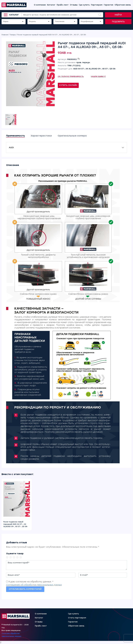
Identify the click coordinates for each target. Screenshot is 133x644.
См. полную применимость (71, 76)
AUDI (11, 147)
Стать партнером (77, 618)
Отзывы (74, 5)
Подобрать (118, 22)
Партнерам (97, 5)
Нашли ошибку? (98, 76)
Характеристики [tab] (41, 136)
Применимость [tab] (15, 136)
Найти (118, 15)
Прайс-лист (63, 5)
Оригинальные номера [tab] (72, 136)
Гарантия (109, 5)
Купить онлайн (68, 85)
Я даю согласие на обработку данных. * (31, 582)
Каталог (51, 5)
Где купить (84, 5)
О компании (40, 5)
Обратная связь (123, 5)
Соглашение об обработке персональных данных (34, 585)
